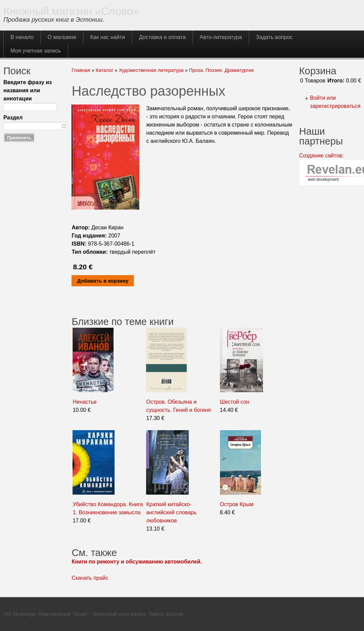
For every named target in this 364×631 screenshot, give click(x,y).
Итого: (336, 81)
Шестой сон (235, 402)
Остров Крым (237, 504)
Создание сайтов (321, 156)
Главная (81, 70)
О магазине (62, 37)
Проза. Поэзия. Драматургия (221, 70)
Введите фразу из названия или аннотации (28, 90)
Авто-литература (221, 37)
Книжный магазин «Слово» (71, 11)
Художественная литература (151, 70)
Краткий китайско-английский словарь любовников (171, 512)
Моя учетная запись (36, 51)
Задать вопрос (274, 37)
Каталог (104, 70)
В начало (22, 37)
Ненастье (85, 402)
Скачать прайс (90, 578)
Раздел (13, 118)
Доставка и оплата (162, 37)
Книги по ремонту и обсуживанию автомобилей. (137, 562)
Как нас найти (108, 37)
